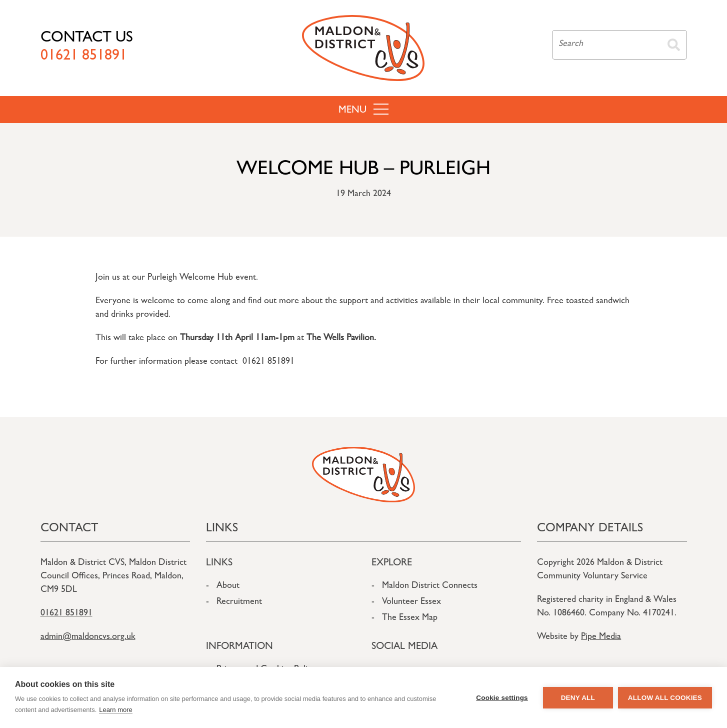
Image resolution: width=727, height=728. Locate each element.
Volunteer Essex (411, 602)
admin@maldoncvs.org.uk (88, 637)
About (228, 586)
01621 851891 (66, 614)
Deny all (578, 698)
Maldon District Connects (430, 586)
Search (674, 45)
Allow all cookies (665, 698)
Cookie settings (502, 698)
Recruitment (239, 602)
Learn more (115, 710)
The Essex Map (410, 618)
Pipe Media (601, 637)
